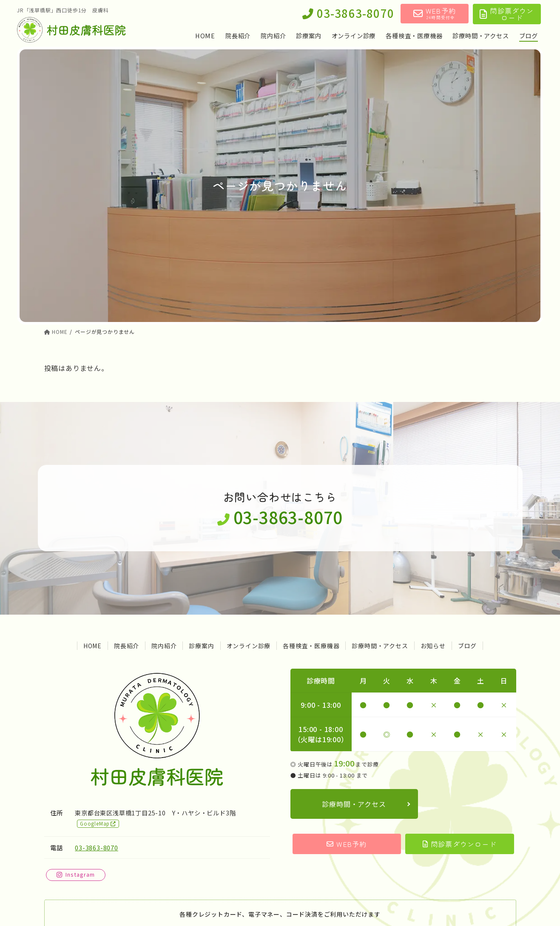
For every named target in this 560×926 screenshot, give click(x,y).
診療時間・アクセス (380, 646)
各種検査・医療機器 (311, 646)
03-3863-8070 (348, 14)
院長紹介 (126, 646)
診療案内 (201, 646)
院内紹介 (164, 646)
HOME (92, 646)
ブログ (467, 646)
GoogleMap (98, 823)
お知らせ (433, 646)
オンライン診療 (249, 646)
